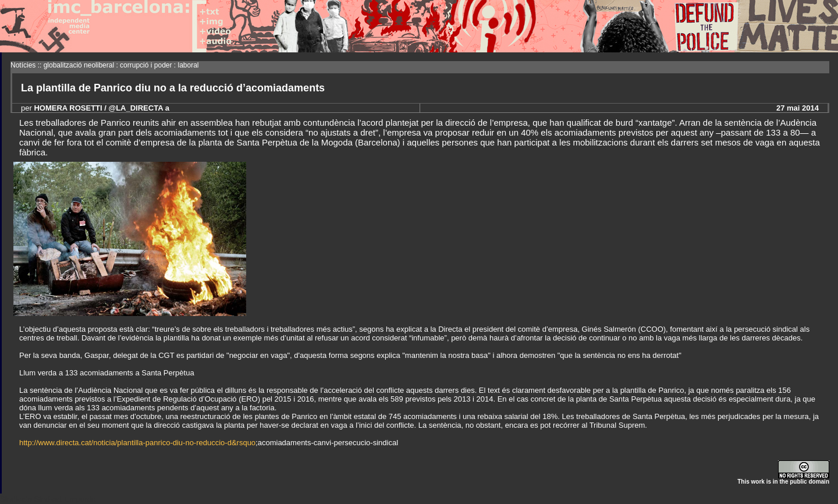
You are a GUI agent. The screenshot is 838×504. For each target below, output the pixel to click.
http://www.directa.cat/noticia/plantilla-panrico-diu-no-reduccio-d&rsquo (137, 443)
